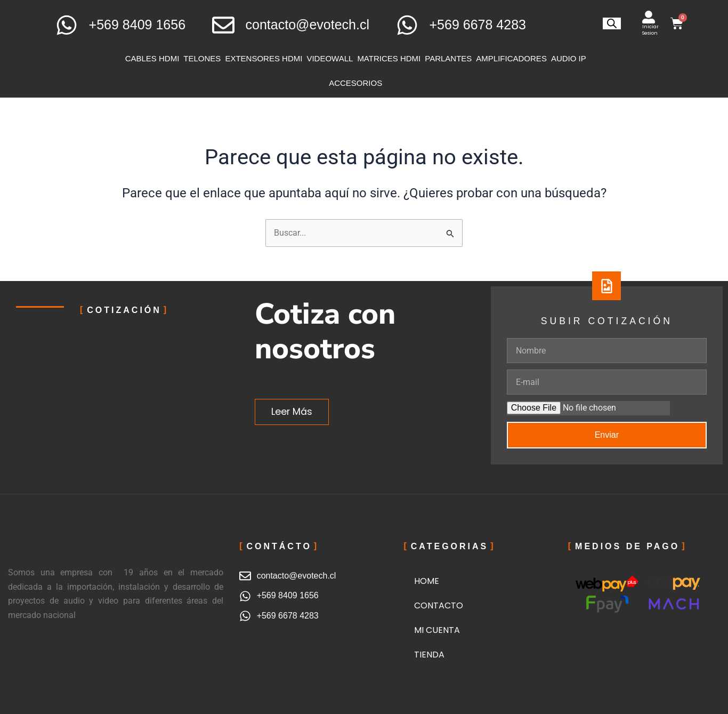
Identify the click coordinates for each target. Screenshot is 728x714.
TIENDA (429, 655)
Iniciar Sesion (650, 30)
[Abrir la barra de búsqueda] (612, 23)
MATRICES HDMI (389, 58)
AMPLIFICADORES (511, 58)
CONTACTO (439, 605)
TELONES (202, 58)
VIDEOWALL (330, 58)
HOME (427, 581)
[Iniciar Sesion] (649, 17)
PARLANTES (448, 58)
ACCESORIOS (355, 83)
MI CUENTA (437, 630)
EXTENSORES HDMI (264, 58)
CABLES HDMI (152, 58)
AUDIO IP (569, 58)
